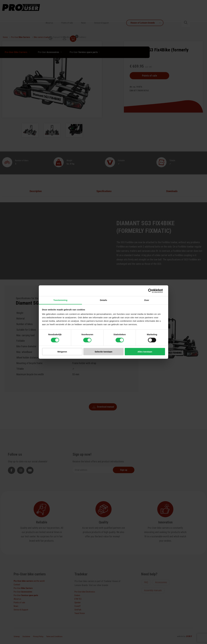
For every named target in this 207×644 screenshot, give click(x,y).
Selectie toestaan (104, 352)
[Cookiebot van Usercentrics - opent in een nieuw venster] (152, 291)
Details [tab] (103, 300)
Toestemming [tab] (60, 300)
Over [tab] (147, 300)
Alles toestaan (145, 352)
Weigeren (62, 352)
